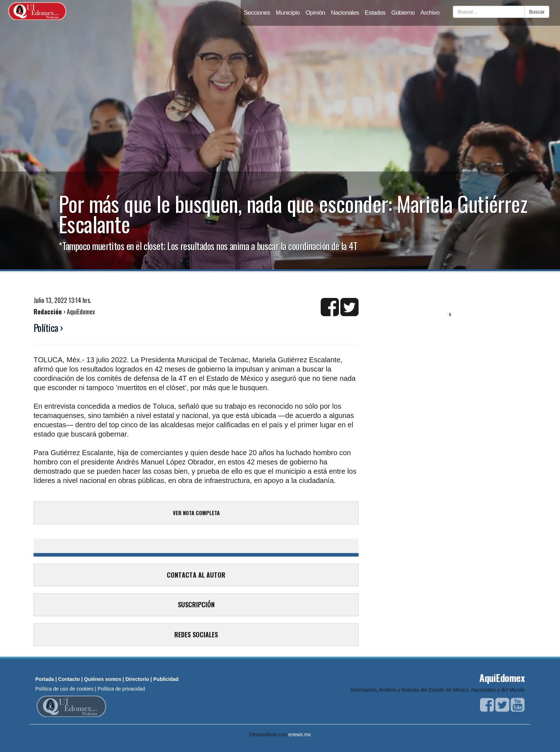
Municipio (288, 13)
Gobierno (403, 13)
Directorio (137, 679)
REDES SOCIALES (196, 634)
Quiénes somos (102, 679)
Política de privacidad (121, 689)
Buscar (537, 12)
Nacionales (345, 13)
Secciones (257, 13)
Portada (45, 679)
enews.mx (299, 734)
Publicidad (166, 679)
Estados (375, 13)
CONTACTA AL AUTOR (196, 575)
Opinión (316, 13)
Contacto (69, 679)
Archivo (430, 13)
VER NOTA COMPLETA (196, 513)
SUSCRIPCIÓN (196, 604)
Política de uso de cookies (64, 689)
